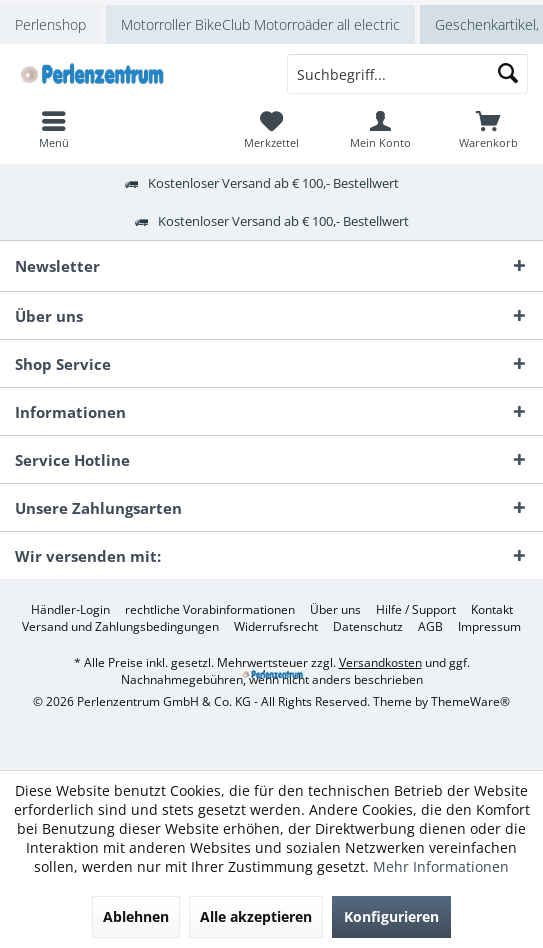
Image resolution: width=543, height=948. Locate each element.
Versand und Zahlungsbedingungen (120, 627)
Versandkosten (380, 662)
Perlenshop (50, 24)
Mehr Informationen (441, 866)
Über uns (335, 610)
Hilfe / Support (416, 610)
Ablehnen (136, 916)
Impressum (489, 627)
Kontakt (492, 610)
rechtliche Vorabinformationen (210, 610)
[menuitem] (488, 129)
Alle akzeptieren (256, 916)
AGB (430, 627)
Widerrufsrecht (276, 627)
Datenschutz (368, 627)
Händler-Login (70, 610)
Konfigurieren (391, 916)
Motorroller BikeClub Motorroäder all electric (260, 24)
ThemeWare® (470, 701)
